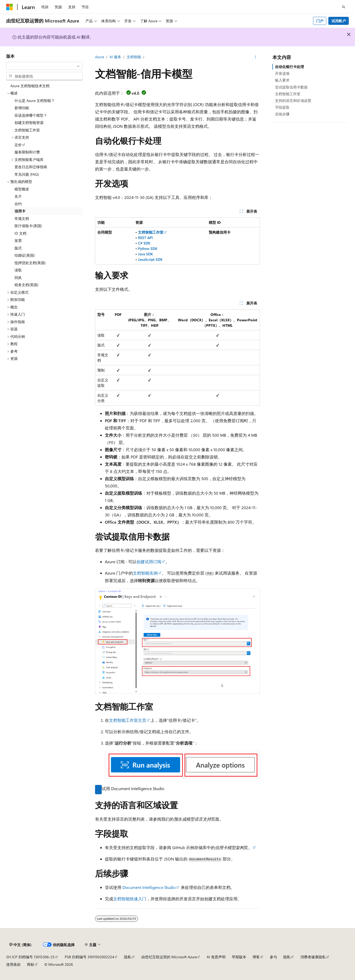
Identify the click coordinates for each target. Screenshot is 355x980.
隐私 (128, 957)
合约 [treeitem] (18, 204)
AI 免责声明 (216, 957)
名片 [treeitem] (18, 196)
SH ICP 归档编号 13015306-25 (30, 957)
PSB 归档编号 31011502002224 (89, 957)
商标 (31, 964)
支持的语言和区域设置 (293, 101)
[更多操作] (255, 57)
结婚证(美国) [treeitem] (25, 255)
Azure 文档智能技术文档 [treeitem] (30, 86)
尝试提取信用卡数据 (291, 87)
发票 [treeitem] (18, 240)
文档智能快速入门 (130, 899)
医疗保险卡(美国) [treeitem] (28, 226)
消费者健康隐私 (313, 957)
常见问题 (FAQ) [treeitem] (27, 174)
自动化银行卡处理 (289, 67)
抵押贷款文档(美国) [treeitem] (30, 263)
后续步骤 (282, 114)
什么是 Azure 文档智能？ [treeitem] (35, 101)
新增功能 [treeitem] (22, 108)
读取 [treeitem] (18, 270)
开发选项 (282, 73)
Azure (100, 57)
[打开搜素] (344, 7)
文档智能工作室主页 (128, 720)
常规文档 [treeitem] (22, 218)
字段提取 (282, 107)
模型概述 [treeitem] (22, 189)
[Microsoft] (10, 7)
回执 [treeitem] (18, 277)
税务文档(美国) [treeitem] (26, 285)
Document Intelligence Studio (149, 887)
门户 (320, 21)
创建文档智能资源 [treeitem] (29, 122)
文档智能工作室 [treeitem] (27, 130)
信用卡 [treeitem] (20, 211)
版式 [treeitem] (18, 248)
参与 (273, 957)
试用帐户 (339, 21)
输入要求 (282, 80)
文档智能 (134, 57)
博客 (256, 957)
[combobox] (44, 66)
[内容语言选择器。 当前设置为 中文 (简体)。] (20, 945)
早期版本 (239, 957)
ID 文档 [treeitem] (20, 233)
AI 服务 (115, 57)
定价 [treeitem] (18, 145)
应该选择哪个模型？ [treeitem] (31, 115)
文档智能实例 (145, 573)
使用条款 (13, 964)
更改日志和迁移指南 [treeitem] (31, 167)
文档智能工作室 (288, 94)
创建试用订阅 (149, 562)
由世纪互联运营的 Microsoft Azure (169, 957)
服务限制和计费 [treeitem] (27, 152)
